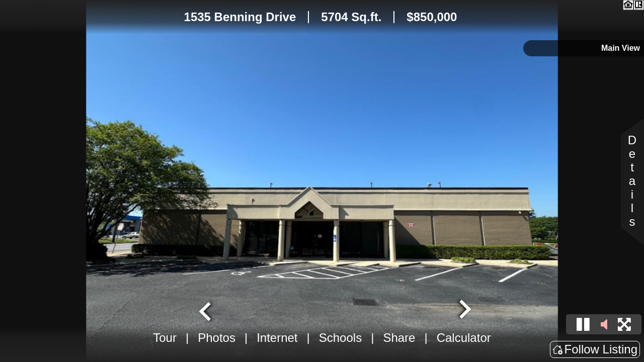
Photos (217, 338)
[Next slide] (464, 310)
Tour (165, 338)
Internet (277, 338)
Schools (340, 338)
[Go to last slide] (206, 310)
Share (399, 338)
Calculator (464, 338)
